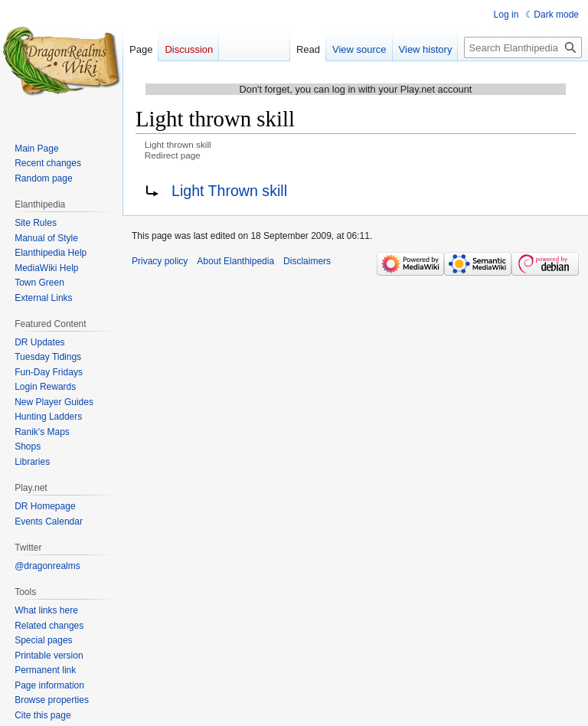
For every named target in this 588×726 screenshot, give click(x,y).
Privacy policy (160, 261)
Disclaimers (307, 261)
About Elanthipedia (235, 261)
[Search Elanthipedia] (523, 47)
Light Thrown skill (229, 191)
